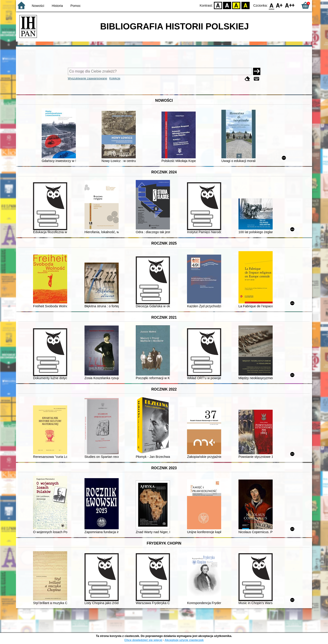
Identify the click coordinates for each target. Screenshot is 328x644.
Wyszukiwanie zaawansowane (88, 78)
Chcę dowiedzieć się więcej (143, 640)
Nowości (38, 6)
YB (236, 5)
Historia (57, 6)
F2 (290, 5)
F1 (279, 5)
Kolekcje (115, 78)
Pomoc (76, 6)
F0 (271, 5)
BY (245, 5)
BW (227, 5)
